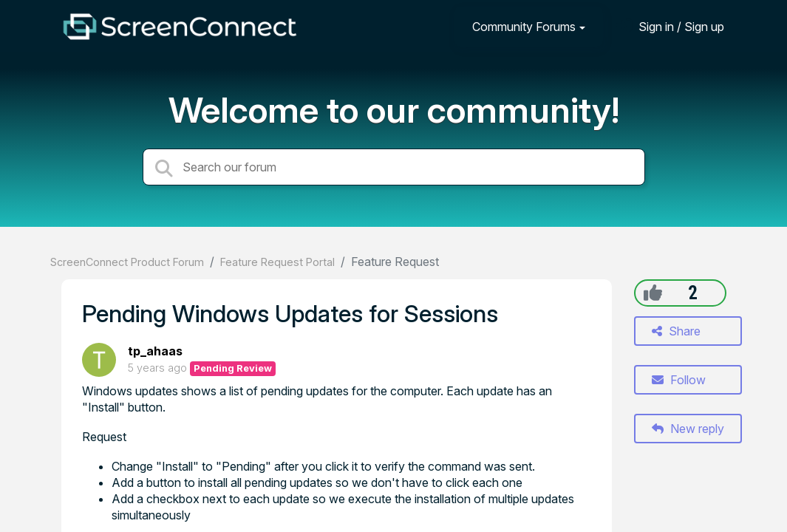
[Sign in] (670, 26)
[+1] (653, 293)
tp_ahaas (155, 351)
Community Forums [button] (524, 27)
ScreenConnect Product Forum (127, 262)
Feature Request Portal (277, 262)
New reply (688, 429)
